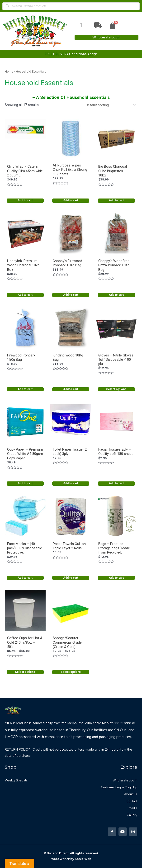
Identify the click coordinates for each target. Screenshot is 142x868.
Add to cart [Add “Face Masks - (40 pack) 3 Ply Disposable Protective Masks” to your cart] (25, 578)
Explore (129, 767)
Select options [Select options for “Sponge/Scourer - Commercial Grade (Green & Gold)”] (71, 672)
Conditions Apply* (83, 54)
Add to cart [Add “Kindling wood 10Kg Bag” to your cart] (71, 389)
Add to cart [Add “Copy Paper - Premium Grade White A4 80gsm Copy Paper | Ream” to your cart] (25, 483)
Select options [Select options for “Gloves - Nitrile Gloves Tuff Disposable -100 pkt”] (116, 389)
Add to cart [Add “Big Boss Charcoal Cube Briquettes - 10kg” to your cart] (116, 200)
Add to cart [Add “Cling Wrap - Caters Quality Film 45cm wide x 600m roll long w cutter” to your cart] (25, 200)
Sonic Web (83, 859)
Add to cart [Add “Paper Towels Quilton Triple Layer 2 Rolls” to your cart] (71, 578)
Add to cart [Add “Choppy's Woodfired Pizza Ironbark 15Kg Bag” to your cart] (116, 295)
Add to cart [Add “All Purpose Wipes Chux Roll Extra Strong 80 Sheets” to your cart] (71, 200)
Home (9, 72)
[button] (106, 37)
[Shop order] (110, 105)
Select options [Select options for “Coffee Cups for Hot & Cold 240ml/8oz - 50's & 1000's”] (25, 672)
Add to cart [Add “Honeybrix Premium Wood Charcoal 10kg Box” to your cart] (25, 295)
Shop (11, 767)
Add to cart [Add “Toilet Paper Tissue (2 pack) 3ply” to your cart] (71, 483)
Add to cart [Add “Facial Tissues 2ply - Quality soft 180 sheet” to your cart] (116, 483)
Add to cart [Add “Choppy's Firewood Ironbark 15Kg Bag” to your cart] (71, 295)
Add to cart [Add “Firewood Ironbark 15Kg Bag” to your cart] (25, 389)
